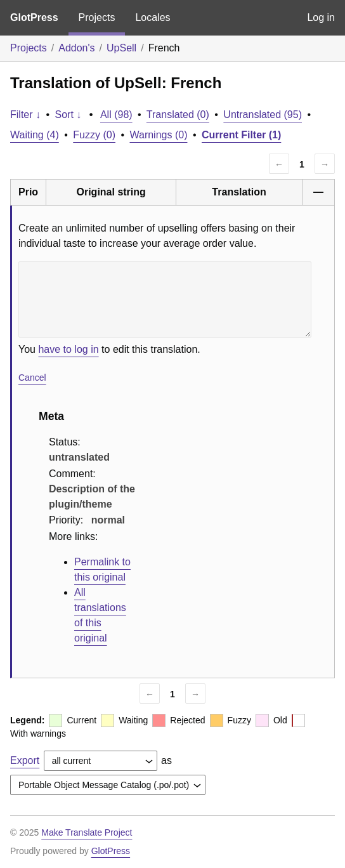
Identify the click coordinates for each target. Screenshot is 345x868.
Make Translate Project (87, 832)
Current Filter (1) (241, 135)
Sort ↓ (68, 115)
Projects (97, 17)
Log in (321, 17)
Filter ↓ (25, 115)
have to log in (68, 349)
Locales (153, 17)
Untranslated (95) (263, 115)
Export (25, 760)
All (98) (116, 115)
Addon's (76, 48)
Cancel (32, 378)
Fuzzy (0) (94, 135)
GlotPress (34, 17)
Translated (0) (178, 115)
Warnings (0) (158, 135)
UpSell (121, 48)
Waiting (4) (35, 135)
